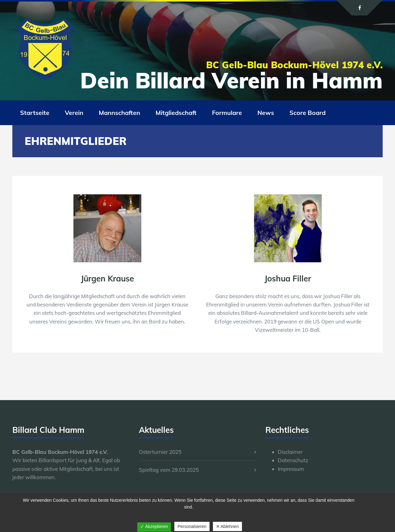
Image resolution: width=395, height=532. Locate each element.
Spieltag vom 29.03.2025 (169, 470)
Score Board (308, 113)
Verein (74, 113)
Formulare (227, 113)
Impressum (291, 469)
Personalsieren (192, 526)
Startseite (35, 113)
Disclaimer (290, 452)
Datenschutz (293, 460)
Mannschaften (119, 113)
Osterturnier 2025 (160, 452)
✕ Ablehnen (227, 526)
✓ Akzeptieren (154, 526)
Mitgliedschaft (176, 113)
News (266, 113)
